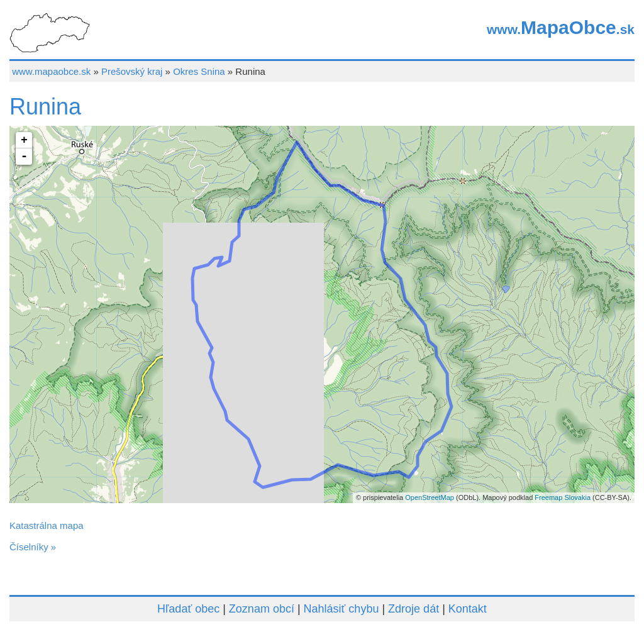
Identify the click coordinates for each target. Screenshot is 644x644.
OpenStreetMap (430, 497)
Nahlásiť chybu (341, 609)
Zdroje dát (414, 609)
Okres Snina (199, 71)
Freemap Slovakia (563, 497)
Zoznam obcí (262, 609)
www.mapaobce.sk (51, 71)
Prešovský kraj (132, 71)
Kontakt (468, 609)
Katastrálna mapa (47, 525)
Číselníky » (33, 547)
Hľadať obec (188, 609)
